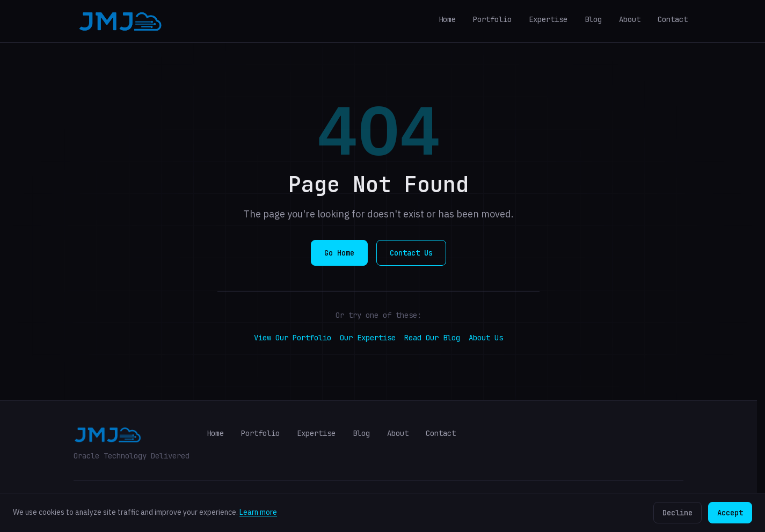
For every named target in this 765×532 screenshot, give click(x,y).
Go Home (339, 253)
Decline (677, 513)
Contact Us (411, 253)
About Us (486, 338)
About (630, 19)
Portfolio (492, 19)
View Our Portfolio (293, 338)
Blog (593, 19)
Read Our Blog (432, 338)
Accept (730, 513)
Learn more (258, 512)
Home (447, 19)
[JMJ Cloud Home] (121, 21)
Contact (673, 19)
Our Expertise (368, 338)
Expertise (548, 19)
